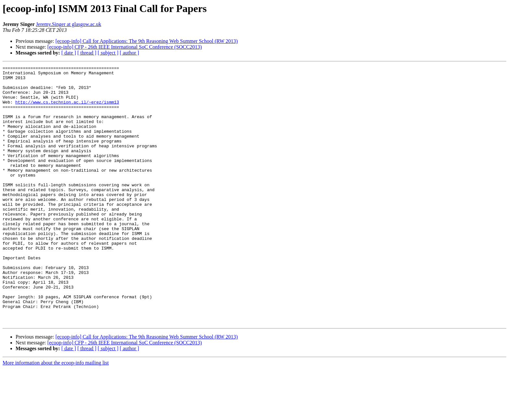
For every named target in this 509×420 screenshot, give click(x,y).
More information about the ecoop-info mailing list (56, 414)
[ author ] (130, 53)
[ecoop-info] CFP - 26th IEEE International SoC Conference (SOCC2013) (125, 47)
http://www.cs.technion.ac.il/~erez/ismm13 (67, 110)
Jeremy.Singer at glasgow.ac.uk (69, 24)
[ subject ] (108, 53)
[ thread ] (87, 53)
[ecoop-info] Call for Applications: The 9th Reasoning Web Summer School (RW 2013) (147, 41)
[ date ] (69, 53)
